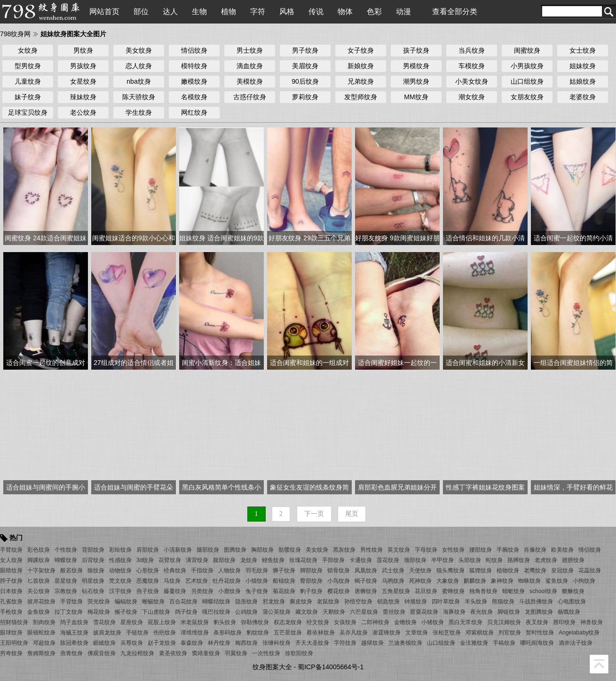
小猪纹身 (433, 622)
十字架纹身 (41, 570)
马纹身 (172, 581)
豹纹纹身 (258, 633)
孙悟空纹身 (358, 602)
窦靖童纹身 (206, 653)
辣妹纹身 (83, 97)
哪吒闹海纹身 (537, 643)
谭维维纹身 (195, 633)
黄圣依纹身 (173, 653)
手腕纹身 (508, 550)
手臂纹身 (11, 550)
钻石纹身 (93, 591)
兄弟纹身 (361, 81)
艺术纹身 (197, 581)
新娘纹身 (361, 66)
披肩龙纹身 (107, 633)
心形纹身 (148, 570)
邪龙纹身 (274, 602)
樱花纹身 (339, 591)
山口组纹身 (527, 81)
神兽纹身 (592, 622)
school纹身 (543, 591)
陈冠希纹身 (74, 643)
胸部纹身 (262, 550)
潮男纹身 (416, 81)
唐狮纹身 (366, 591)
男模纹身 (416, 66)
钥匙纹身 (388, 602)
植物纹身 (508, 570)
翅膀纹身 (573, 560)
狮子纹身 (284, 570)
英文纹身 (399, 550)
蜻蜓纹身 (513, 591)
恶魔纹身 (148, 581)
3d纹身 (145, 560)
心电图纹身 (572, 602)
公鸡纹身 (246, 612)
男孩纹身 (83, 66)
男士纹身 (250, 50)
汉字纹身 (120, 591)
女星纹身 (83, 81)
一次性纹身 (266, 653)
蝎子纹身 (366, 581)
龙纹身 (249, 560)
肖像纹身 (535, 550)
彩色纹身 (39, 550)
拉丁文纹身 (69, 612)
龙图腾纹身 (539, 612)
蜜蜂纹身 (453, 591)
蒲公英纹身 (276, 612)
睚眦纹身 (104, 643)
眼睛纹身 (11, 570)
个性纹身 (66, 550)
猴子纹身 (126, 612)
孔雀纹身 (11, 602)
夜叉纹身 (537, 622)
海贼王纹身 (74, 633)
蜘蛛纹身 (529, 581)
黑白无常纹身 (466, 622)
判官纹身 (510, 633)
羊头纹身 (476, 602)
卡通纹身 (361, 560)
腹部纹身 (224, 560)
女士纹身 (583, 50)
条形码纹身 (228, 633)
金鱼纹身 (39, 612)
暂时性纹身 (540, 633)
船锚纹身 (284, 581)
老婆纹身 (583, 97)
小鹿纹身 (229, 591)
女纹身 (28, 50)
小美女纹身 (472, 81)
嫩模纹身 (194, 81)
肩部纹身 (148, 550)
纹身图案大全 (272, 667)
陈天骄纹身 (139, 97)
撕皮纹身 (301, 602)
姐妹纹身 (583, 66)
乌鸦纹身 (393, 581)
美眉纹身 (305, 66)
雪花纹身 (104, 622)
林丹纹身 (219, 643)
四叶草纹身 (446, 602)
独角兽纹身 (483, 591)
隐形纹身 (246, 602)
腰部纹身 (481, 550)
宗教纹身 (66, 591)
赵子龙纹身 (162, 643)
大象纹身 (448, 581)
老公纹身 (83, 112)
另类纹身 (202, 591)
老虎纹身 (546, 560)
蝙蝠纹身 (126, 602)
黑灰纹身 (344, 550)
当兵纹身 (472, 50)
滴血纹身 (250, 66)
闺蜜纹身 (527, 50)
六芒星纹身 (364, 612)
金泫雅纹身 (474, 643)
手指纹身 (202, 570)
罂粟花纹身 (424, 612)
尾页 (352, 514)
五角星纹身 (396, 591)
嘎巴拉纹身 (216, 612)
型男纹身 (28, 66)
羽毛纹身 (257, 570)
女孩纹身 (345, 622)
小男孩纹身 (527, 66)
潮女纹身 (472, 97)
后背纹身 (93, 560)
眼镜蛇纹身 (41, 633)
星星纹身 (66, 581)
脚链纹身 (509, 612)
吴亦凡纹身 (354, 633)
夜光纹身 (482, 612)
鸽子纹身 (186, 612)
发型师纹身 (361, 97)
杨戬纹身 (569, 612)
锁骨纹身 (339, 570)
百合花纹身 (183, 602)
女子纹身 (361, 50)
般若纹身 (71, 570)
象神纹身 (502, 581)
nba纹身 (138, 81)
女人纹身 (11, 560)
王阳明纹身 (14, 643)
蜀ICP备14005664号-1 (331, 667)
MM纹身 (416, 97)
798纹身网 (15, 34)
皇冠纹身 (562, 570)
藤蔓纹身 (175, 591)
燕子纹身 (148, 591)
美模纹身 (250, 81)
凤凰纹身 (366, 570)
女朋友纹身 (527, 97)
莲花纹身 (388, 560)
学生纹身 (139, 112)
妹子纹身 (28, 97)
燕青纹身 (71, 653)
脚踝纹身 (39, 560)
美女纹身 (139, 50)
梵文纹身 (120, 581)
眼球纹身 (11, 633)
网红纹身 (194, 112)
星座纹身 (132, 622)
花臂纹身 (170, 560)
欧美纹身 (562, 550)
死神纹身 (420, 581)
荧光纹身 (99, 602)
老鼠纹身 (328, 602)
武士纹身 (393, 570)
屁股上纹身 (162, 622)
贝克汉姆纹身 (504, 622)
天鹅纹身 (334, 612)
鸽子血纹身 (74, 622)
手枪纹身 (11, 612)
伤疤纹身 (165, 633)
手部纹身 (333, 560)
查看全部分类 (455, 12)
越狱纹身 (372, 643)
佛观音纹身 (102, 653)
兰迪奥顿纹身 (405, 643)
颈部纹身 (415, 560)
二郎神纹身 (375, 622)
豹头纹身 (225, 622)
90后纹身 (305, 81)
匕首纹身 (39, 581)
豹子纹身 (311, 591)
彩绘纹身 (120, 550)
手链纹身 (137, 633)
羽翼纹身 (236, 653)
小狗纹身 (584, 581)
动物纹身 (120, 570)
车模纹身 (472, 66)
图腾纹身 (235, 550)
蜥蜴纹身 (153, 602)
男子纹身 (305, 50)
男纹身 (83, 50)
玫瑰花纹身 (303, 560)
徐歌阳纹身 (299, 653)
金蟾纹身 (405, 622)
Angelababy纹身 (579, 633)
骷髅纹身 (290, 550)
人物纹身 (229, 570)
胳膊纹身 (519, 560)
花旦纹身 (426, 591)
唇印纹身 (564, 622)
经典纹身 (175, 570)
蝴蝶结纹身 (216, 602)
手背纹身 (71, 602)
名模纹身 (194, 97)
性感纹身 (120, 560)
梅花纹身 (99, 612)
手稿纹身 (504, 643)
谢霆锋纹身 (387, 633)
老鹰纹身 (535, 570)
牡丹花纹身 (227, 581)
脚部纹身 (311, 570)
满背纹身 (197, 560)
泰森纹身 (192, 643)
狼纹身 (96, 570)
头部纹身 (470, 560)
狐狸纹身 (481, 570)
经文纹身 (318, 622)
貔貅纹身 (573, 591)
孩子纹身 (416, 50)
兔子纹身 (257, 591)
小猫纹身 (257, 581)
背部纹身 (93, 550)
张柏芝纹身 (447, 633)
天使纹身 (420, 570)
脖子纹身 (11, 581)
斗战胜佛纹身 (536, 602)
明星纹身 (93, 581)
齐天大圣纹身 (312, 643)
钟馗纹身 (416, 602)
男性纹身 (371, 550)
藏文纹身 (307, 612)
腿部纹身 (208, 550)
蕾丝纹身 (394, 612)
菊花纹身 (284, 591)
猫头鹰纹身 (450, 570)
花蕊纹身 (590, 570)
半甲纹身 (442, 560)
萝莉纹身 (305, 97)
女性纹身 (453, 550)
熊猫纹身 (503, 602)
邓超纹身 (44, 643)
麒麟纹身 (475, 581)
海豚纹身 (454, 612)
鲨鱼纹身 (557, 581)
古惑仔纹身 (250, 97)
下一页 (314, 514)
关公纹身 (39, 591)
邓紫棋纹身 (480, 633)
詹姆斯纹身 (41, 653)
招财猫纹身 (14, 622)
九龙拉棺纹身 (137, 653)
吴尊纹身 (132, 643)
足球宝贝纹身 (28, 112)
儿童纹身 (28, 81)
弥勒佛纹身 (255, 622)
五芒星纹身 (288, 633)
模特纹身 (194, 66)
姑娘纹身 (583, 81)
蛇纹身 (494, 560)
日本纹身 (11, 591)
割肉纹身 (44, 622)
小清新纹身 (178, 550)
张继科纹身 (276, 643)
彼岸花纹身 (41, 602)
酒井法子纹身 (576, 643)
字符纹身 (345, 643)
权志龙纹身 (288, 622)
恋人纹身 (139, 66)
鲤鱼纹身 (273, 560)
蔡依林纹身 (321, 633)
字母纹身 (426, 550)
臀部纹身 (311, 581)
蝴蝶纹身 (66, 560)
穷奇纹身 (11, 653)
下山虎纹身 (156, 612)
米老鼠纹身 (195, 622)
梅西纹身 (246, 643)
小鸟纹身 (339, 581)
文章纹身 (417, 633)
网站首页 (104, 12)
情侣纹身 (194, 50)
